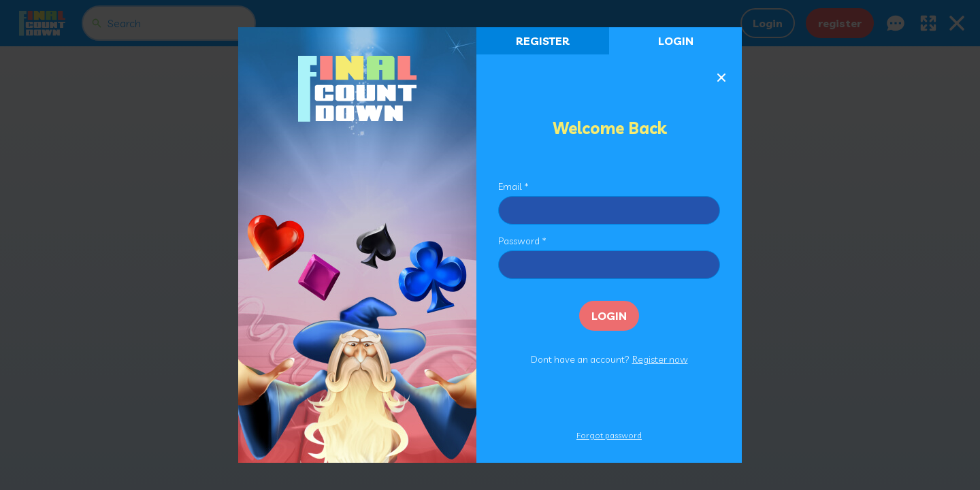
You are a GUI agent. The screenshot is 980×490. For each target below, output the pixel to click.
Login (676, 41)
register (543, 41)
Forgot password (609, 435)
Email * (513, 186)
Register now (660, 359)
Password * (522, 241)
